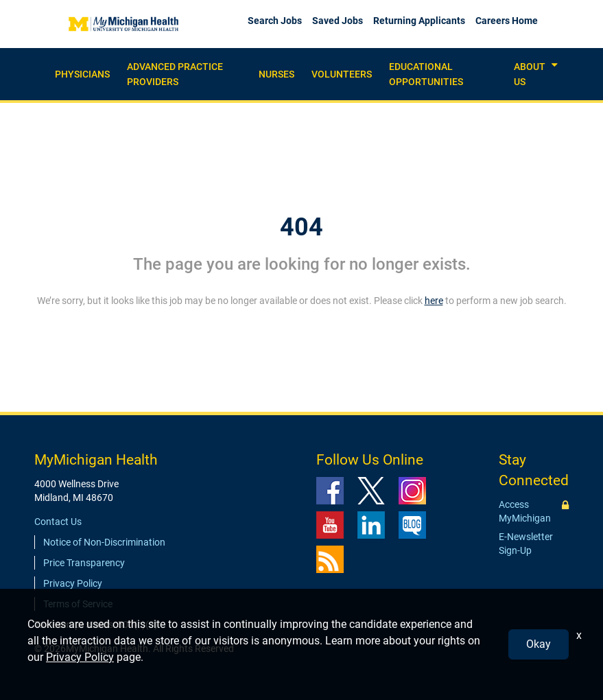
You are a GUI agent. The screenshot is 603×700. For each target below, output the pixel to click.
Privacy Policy (73, 583)
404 (301, 227)
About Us (530, 74)
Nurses (276, 74)
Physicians (82, 74)
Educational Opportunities (426, 74)
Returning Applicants (419, 21)
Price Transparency (84, 563)
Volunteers (342, 74)
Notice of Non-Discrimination (104, 542)
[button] (555, 66)
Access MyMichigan (525, 511)
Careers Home (507, 21)
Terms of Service (78, 604)
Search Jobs (275, 21)
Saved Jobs (338, 21)
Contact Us (58, 522)
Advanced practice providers (175, 74)
